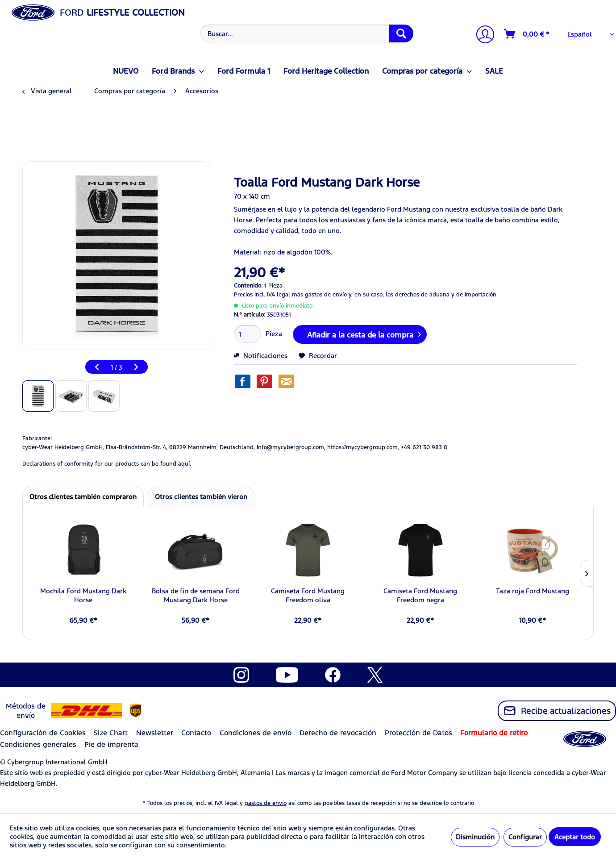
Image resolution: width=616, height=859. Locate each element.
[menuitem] (306, 33)
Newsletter (155, 733)
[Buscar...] (307, 33)
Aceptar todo (575, 837)
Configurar (525, 837)
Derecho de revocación (338, 733)
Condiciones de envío (256, 733)
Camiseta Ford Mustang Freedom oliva (308, 595)
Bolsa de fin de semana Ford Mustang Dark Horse (196, 595)
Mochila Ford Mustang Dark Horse (83, 595)
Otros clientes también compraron (83, 497)
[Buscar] (401, 33)
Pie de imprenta (111, 744)
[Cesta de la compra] (527, 34)
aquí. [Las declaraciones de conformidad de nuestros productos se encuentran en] (185, 464)
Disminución (475, 837)
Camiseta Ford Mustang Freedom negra (420, 595)
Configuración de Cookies (43, 733)
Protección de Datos (418, 733)
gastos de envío (266, 803)
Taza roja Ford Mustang (533, 591)
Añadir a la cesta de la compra (364, 334)
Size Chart (111, 733)
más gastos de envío (319, 295)
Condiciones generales (38, 744)
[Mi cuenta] (482, 35)
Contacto (196, 733)
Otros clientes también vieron (201, 497)
